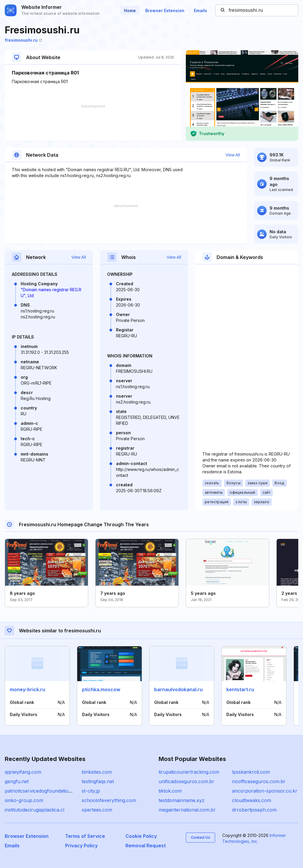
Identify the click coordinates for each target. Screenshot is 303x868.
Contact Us (200, 837)
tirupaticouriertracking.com (189, 772)
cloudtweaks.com (252, 800)
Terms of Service (85, 836)
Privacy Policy (81, 846)
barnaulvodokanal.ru (178, 689)
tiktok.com (170, 791)
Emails (200, 10)
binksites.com (97, 772)
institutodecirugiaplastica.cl (34, 810)
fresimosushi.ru (23, 40)
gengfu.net (17, 781)
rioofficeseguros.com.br (259, 781)
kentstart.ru (240, 689)
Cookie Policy (141, 836)
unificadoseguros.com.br (186, 781)
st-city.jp (91, 791)
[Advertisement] (93, 123)
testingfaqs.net (98, 781)
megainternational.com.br (187, 810)
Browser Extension (165, 10)
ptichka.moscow (101, 689)
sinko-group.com (24, 800)
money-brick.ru (28, 689)
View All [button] (233, 155)
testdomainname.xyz (182, 800)
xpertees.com (97, 810)
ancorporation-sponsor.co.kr (265, 791)
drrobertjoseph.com (254, 810)
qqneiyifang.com (23, 772)
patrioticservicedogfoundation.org (42, 791)
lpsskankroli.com (251, 772)
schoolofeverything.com (109, 800)
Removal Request (146, 846)
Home (130, 10)
